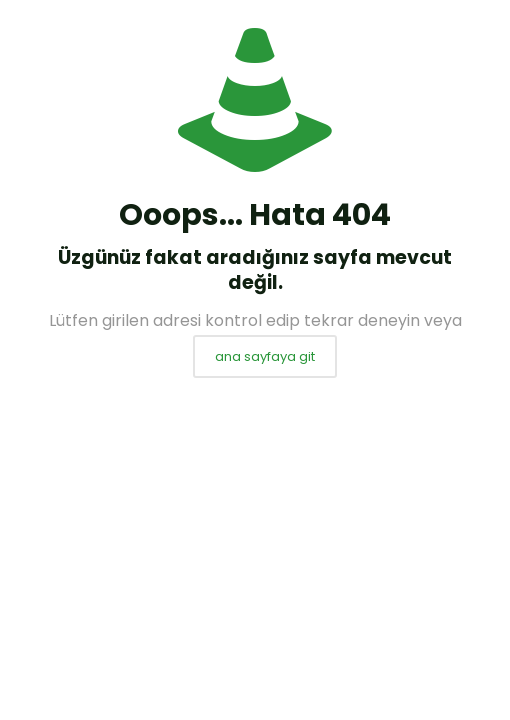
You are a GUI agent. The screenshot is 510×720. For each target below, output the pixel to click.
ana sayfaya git (265, 356)
